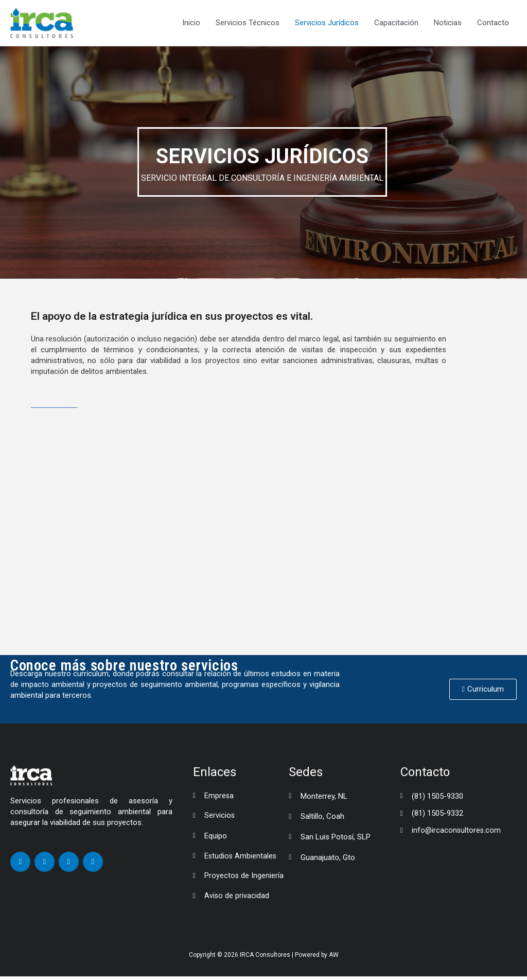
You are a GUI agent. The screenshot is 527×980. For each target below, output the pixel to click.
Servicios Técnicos (248, 23)
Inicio (191, 23)
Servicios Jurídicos (327, 23)
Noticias (448, 23)
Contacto (493, 23)
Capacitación (396, 23)
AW (334, 958)
